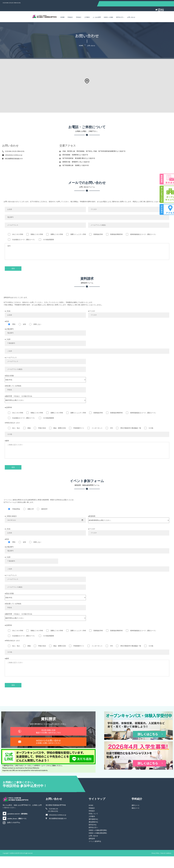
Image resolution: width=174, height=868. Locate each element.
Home (62, 12)
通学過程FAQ (93, 831)
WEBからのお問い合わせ (55, 753)
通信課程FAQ (93, 834)
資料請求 (92, 850)
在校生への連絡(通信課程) (98, 845)
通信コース (129, 820)
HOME (91, 817)
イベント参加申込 (95, 853)
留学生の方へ (120, 12)
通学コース (129, 817)
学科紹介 (79, 12)
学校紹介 (70, 12)
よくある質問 (97, 12)
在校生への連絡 (108, 12)
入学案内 (87, 12)
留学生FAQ (92, 836)
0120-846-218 (55, 740)
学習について (93, 825)
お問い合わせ (131, 12)
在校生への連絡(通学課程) (98, 842)
